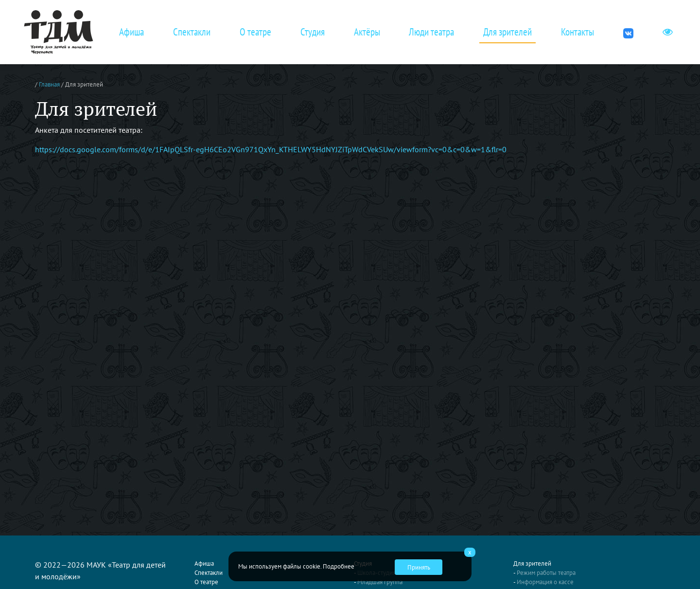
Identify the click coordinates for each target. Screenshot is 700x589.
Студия (313, 32)
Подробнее (339, 566)
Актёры (367, 32)
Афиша (131, 32)
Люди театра (431, 32)
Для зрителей (507, 32)
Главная (49, 84)
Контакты (577, 32)
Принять (419, 567)
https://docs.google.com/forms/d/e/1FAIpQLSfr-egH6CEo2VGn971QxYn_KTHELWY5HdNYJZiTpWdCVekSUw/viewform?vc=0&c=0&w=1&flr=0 (271, 149)
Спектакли (192, 32)
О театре (255, 32)
